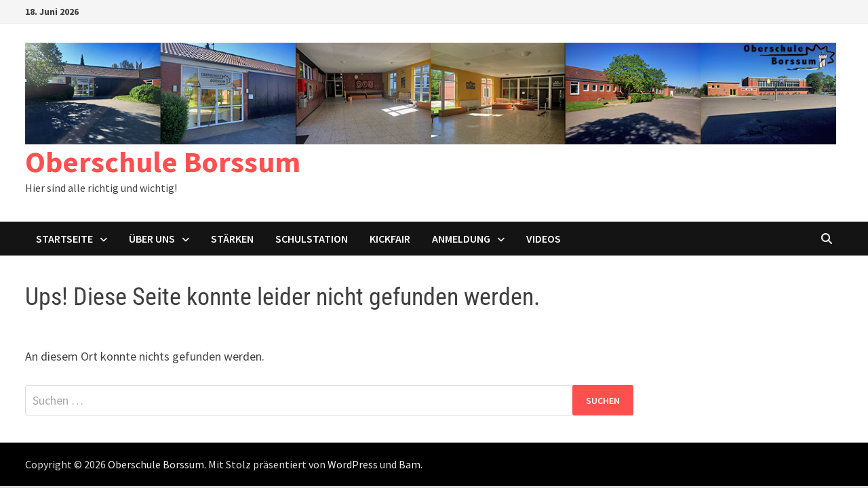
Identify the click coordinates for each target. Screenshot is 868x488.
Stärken (232, 239)
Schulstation (312, 239)
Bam (410, 464)
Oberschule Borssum (163, 162)
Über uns (152, 239)
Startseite (64, 239)
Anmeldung (461, 239)
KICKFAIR (390, 239)
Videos (544, 239)
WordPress (353, 464)
